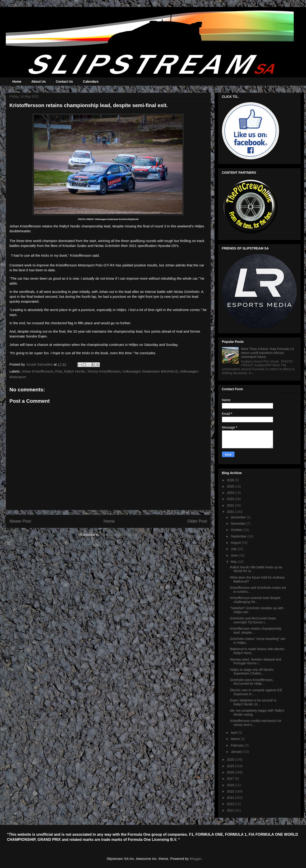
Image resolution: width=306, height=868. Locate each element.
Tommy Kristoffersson (104, 371)
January (237, 752)
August (236, 543)
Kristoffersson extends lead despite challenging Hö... (255, 600)
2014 (231, 798)
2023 (231, 499)
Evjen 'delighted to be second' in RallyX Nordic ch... (253, 702)
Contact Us (64, 82)
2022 (231, 505)
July (234, 549)
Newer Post (20, 521)
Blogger (196, 859)
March (236, 739)
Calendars (91, 82)
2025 (231, 486)
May (234, 562)
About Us (39, 82)
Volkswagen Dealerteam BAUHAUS (150, 371)
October (237, 530)
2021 (231, 512)
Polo (59, 371)
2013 (231, 804)
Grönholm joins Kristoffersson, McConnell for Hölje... (252, 682)
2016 (231, 785)
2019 (231, 766)
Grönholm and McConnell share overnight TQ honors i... (253, 620)
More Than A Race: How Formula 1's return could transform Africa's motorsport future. (267, 353)
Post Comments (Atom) (119, 535)
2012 (231, 810)
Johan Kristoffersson (37, 371)
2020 (231, 760)
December (239, 517)
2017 (231, 779)
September (239, 536)
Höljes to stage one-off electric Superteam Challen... (252, 672)
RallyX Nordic (75, 371)
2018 (231, 772)
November (239, 524)
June (235, 555)
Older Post (197, 521)
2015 (231, 791)
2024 (231, 493)
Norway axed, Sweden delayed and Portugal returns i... (255, 661)
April (234, 733)
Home (17, 82)
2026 (231, 480)
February (238, 745)
